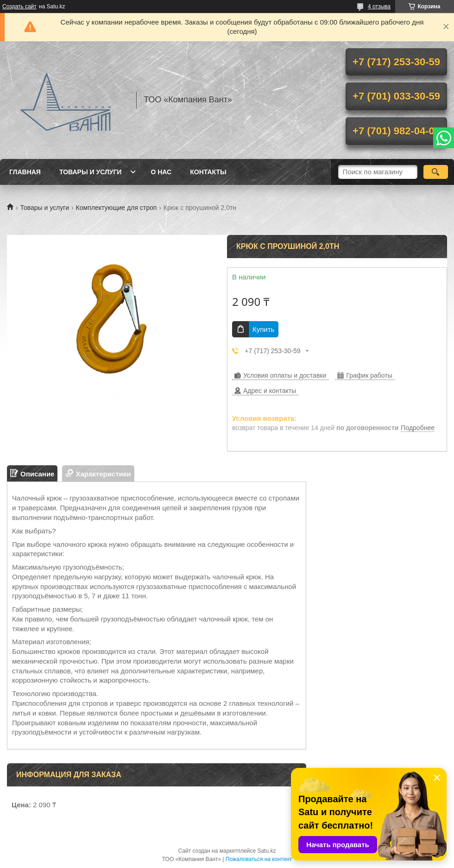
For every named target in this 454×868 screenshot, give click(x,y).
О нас (161, 172)
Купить (263, 329)
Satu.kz (266, 851)
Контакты (208, 172)
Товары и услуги (91, 172)
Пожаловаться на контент (259, 859)
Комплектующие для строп (117, 208)
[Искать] (436, 172)
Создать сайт (19, 6)
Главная (25, 172)
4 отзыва (379, 6)
